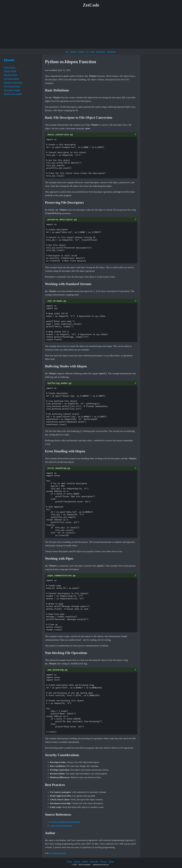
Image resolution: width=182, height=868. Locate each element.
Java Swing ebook (12, 86)
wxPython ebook (11, 79)
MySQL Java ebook (13, 94)
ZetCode (91, 5)
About (111, 861)
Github (85, 861)
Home (69, 861)
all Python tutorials (58, 853)
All (67, 52)
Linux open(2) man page (61, 826)
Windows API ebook (13, 82)
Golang (73, 52)
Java (92, 52)
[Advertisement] (91, 29)
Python (81, 52)
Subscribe (111, 52)
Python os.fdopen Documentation (65, 822)
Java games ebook (12, 90)
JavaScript (101, 52)
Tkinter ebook (10, 71)
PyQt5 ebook (10, 67)
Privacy (104, 861)
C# (87, 52)
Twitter (77, 861)
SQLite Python (10, 75)
